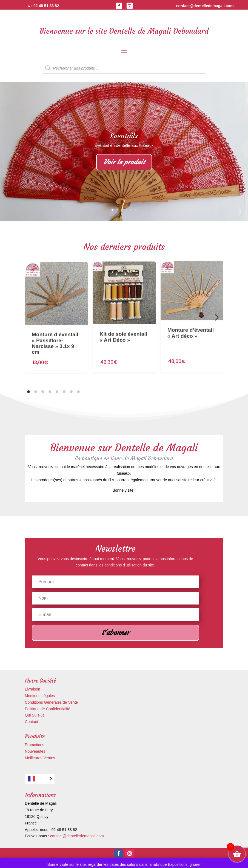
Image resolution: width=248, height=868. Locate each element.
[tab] (28, 392)
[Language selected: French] (40, 779)
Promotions (35, 745)
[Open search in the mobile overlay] (124, 68)
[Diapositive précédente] (32, 317)
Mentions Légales (40, 696)
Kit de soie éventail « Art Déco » (123, 322)
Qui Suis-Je (35, 715)
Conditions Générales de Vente (52, 702)
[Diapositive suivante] (217, 317)
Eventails (124, 136)
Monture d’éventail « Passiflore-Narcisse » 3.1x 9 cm (55, 334)
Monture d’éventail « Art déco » (190, 311)
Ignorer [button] (195, 864)
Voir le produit (124, 162)
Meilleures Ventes (40, 758)
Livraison (33, 689)
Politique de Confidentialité (48, 709)
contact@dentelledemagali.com (77, 836)
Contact (32, 722)
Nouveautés (35, 751)
